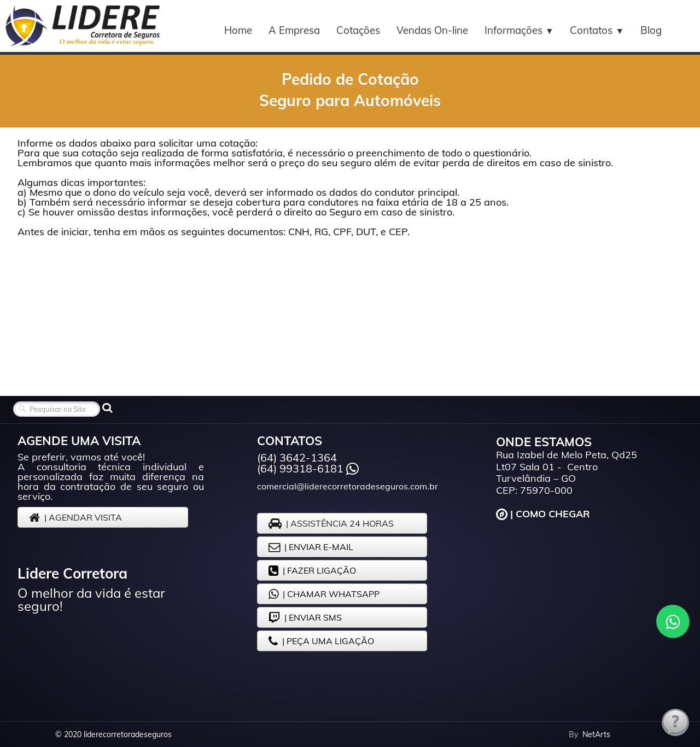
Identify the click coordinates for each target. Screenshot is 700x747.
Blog (651, 30)
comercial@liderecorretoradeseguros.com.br (348, 486)
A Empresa (294, 30)
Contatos (597, 30)
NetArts (596, 734)
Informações (519, 30)
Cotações (358, 30)
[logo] (82, 26)
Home (238, 30)
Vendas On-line (432, 30)
